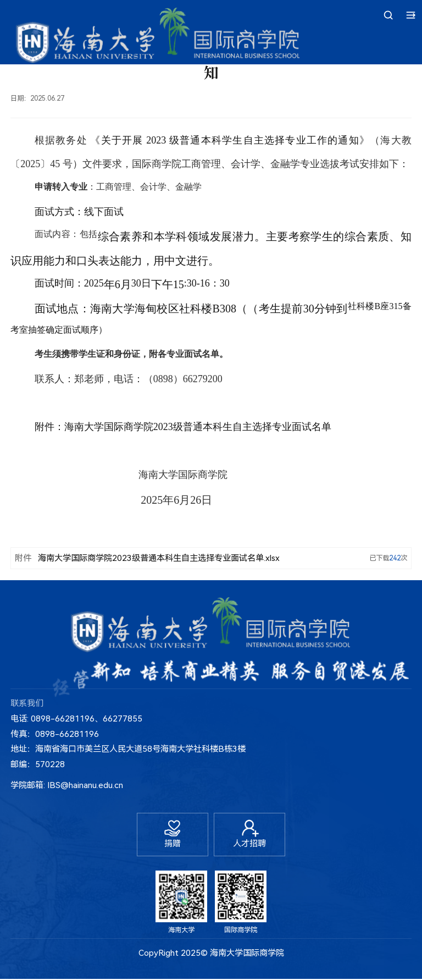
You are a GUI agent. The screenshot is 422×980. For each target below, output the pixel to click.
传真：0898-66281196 (55, 734)
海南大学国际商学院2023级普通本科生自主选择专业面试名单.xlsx (159, 558)
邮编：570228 (38, 764)
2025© (194, 955)
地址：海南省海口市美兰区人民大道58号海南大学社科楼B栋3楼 (128, 749)
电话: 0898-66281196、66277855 (76, 719)
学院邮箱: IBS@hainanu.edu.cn (67, 785)
